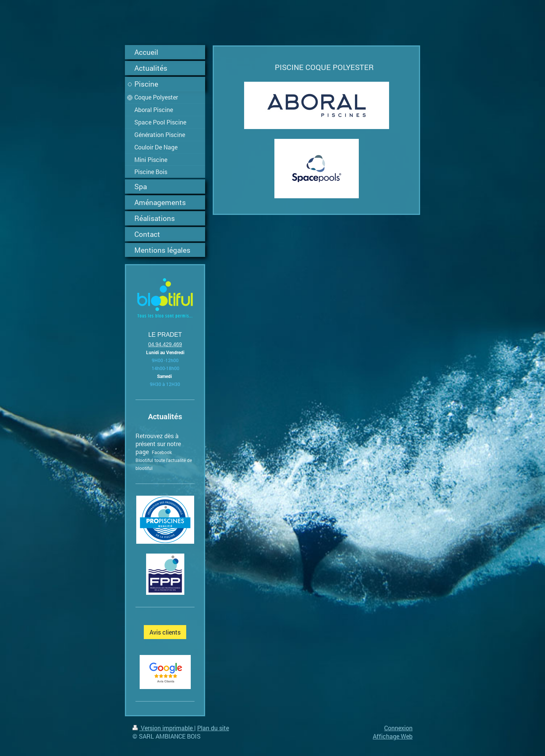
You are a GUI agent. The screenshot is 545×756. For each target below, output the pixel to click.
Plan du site (213, 728)
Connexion (398, 728)
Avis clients (165, 632)
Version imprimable (163, 728)
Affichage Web (393, 736)
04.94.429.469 (165, 344)
